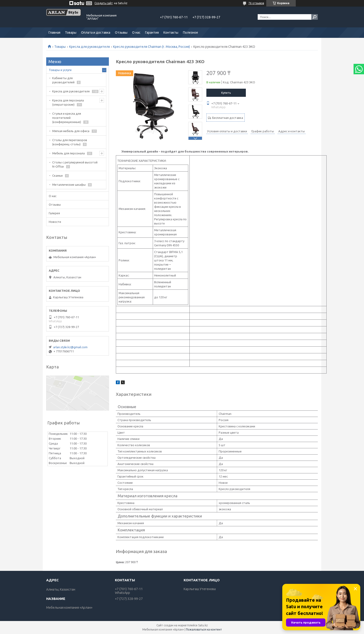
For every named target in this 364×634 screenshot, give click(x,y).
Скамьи (57, 176)
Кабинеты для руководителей (63, 80)
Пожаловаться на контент (204, 629)
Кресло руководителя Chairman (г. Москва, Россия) (151, 47)
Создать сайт (104, 3)
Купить (226, 93)
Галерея (54, 213)
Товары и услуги (60, 70)
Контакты (171, 33)
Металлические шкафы (69, 185)
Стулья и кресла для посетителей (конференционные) (67, 118)
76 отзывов (256, 3)
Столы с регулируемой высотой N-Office (75, 164)
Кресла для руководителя (89, 47)
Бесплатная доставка (228, 118)
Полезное (190, 33)
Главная (54, 33)
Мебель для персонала (68, 153)
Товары (71, 33)
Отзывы (121, 33)
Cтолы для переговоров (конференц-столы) (70, 142)
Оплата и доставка (96, 33)
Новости (55, 222)
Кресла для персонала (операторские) (68, 102)
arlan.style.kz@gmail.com (70, 347)
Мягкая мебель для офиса (71, 131)
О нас (136, 33)
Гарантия (152, 33)
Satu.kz (203, 625)
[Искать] (315, 17)
